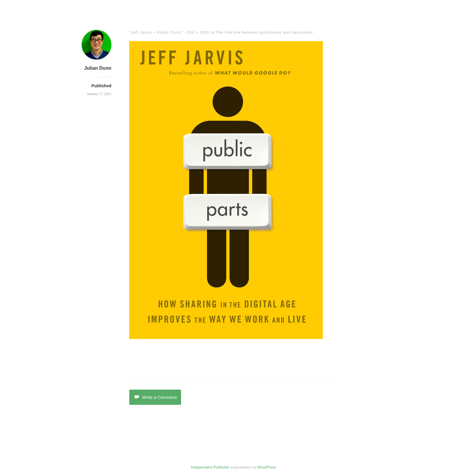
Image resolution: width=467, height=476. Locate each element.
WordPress (267, 467)
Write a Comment (155, 397)
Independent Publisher (210, 467)
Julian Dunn (98, 68)
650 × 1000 (198, 32)
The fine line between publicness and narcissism (264, 32)
